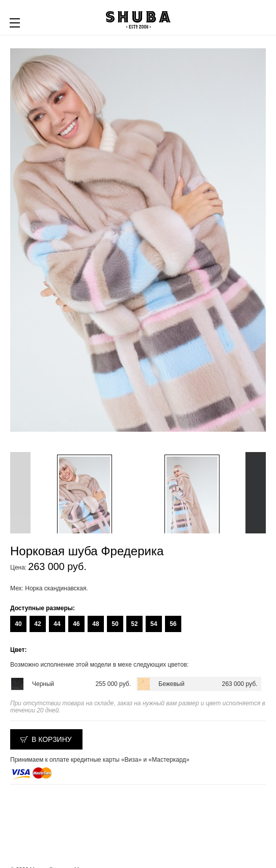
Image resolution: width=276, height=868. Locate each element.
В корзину (52, 739)
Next (256, 493)
